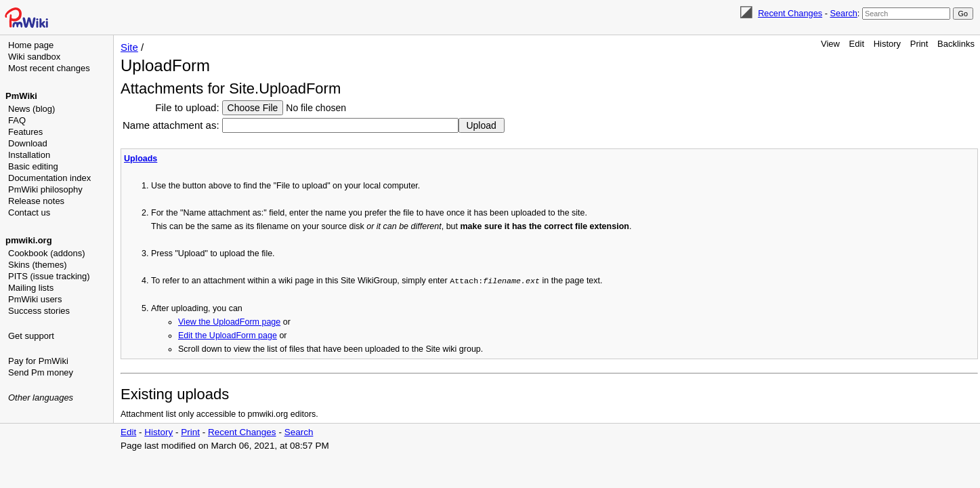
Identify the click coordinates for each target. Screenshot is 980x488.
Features (25, 132)
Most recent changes (49, 68)
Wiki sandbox (34, 57)
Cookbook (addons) (46, 253)
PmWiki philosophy (45, 189)
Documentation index (49, 178)
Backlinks (956, 44)
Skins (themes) (38, 265)
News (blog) (31, 109)
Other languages (41, 398)
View (830, 44)
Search (843, 13)
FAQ (17, 120)
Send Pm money (41, 372)
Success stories (39, 311)
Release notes (36, 201)
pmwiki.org (29, 240)
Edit (857, 44)
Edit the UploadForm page (228, 335)
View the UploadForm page (229, 321)
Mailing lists (31, 288)
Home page (31, 45)
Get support (31, 336)
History (887, 44)
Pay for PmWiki (38, 361)
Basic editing (33, 166)
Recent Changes (790, 13)
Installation (29, 155)
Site (129, 47)
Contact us (29, 212)
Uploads (141, 159)
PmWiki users (35, 299)
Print (919, 44)
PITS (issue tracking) (49, 276)
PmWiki (21, 96)
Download (28, 143)
